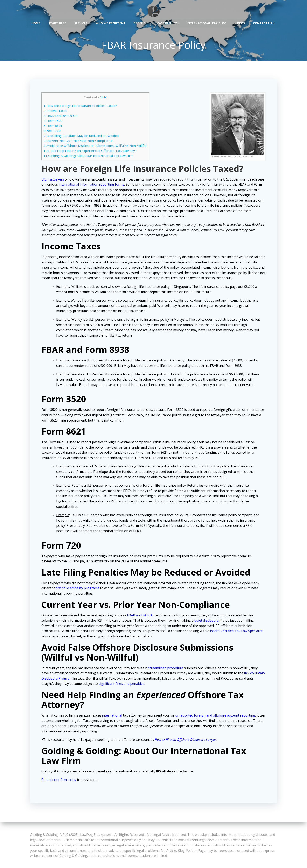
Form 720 (53, 131)
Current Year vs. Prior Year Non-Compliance (79, 141)
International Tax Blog (207, 23)
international (113, 716)
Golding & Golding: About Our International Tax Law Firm (89, 156)
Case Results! (168, 23)
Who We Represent (110, 23)
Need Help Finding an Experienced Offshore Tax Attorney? (91, 151)
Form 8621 (54, 126)
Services (81, 23)
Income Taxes (56, 111)
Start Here (57, 23)
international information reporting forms (100, 185)
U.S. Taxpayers (54, 180)
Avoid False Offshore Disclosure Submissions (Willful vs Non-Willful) (96, 146)
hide (104, 98)
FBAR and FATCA (141, 616)
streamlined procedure (166, 669)
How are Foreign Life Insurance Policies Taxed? (81, 106)
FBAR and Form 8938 (61, 116)
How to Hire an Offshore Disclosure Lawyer (186, 740)
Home (36, 23)
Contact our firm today (60, 781)
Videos (240, 23)
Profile (141, 23)
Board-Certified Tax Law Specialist (237, 632)
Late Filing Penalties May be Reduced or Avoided (82, 136)
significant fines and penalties (130, 684)
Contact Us (264, 23)
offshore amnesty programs (78, 589)
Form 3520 (54, 121)
